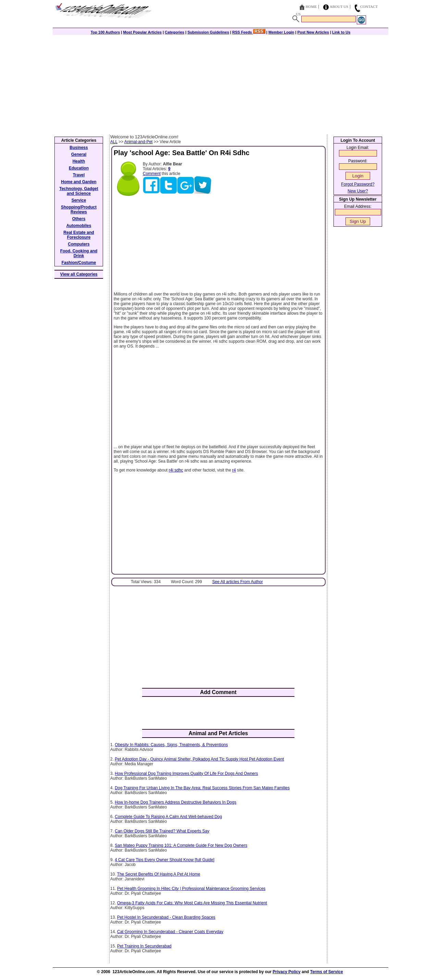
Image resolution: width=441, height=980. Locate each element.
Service (79, 200)
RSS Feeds (249, 32)
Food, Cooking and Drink (79, 253)
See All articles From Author (238, 582)
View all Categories (79, 274)
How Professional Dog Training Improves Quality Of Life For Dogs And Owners (186, 774)
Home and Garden (79, 182)
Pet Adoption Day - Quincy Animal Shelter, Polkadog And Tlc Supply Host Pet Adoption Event (199, 759)
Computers (79, 244)
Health (79, 161)
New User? (358, 191)
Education (79, 168)
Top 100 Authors (105, 32)
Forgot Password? (358, 184)
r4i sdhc (176, 470)
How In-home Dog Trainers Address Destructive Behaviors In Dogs (175, 802)
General (79, 154)
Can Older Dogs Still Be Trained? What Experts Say (162, 831)
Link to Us (341, 32)
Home (311, 7)
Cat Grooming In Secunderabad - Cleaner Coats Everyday (170, 932)
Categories (174, 32)
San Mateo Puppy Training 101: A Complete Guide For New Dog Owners (181, 845)
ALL (114, 142)
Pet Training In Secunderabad (144, 946)
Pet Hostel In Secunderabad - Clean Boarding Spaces (166, 917)
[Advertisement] (220, 83)
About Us (339, 7)
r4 (234, 470)
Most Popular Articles (142, 32)
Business (79, 148)
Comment (152, 174)
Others (79, 219)
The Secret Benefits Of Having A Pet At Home (159, 874)
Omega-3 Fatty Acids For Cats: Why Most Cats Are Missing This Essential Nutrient (192, 903)
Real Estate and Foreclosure (79, 235)
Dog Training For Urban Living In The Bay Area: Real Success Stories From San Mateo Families (202, 788)
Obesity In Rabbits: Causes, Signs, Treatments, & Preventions (171, 745)
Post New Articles (313, 32)
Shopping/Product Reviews (79, 210)
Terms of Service (327, 972)
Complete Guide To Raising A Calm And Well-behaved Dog (168, 817)
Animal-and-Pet (138, 142)
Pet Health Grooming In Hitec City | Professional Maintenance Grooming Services (191, 889)
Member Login (281, 32)
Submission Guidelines (208, 32)
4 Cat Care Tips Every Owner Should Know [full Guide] (165, 860)
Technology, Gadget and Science (79, 191)
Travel (79, 175)
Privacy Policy (286, 972)
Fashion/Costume (79, 263)
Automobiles (79, 226)
